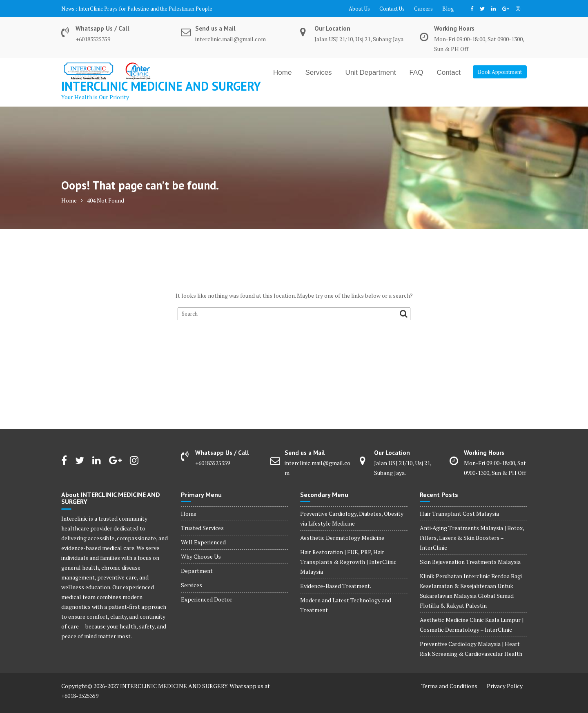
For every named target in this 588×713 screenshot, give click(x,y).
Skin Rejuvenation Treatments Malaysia (470, 562)
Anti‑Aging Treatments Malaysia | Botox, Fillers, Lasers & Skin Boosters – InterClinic (472, 538)
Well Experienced (203, 542)
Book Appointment (500, 72)
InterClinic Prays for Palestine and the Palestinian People (145, 9)
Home (282, 72)
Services (318, 72)
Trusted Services (202, 528)
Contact (449, 72)
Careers (423, 9)
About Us (359, 9)
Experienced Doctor (207, 599)
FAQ (416, 72)
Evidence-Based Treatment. (336, 586)
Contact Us (392, 9)
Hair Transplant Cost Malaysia (459, 514)
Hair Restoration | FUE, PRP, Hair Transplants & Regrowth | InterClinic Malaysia (348, 562)
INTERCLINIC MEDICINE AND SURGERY (161, 86)
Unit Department (371, 72)
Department (197, 571)
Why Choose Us (201, 556)
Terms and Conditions (449, 686)
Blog (448, 9)
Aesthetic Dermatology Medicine (342, 538)
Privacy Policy (505, 686)
